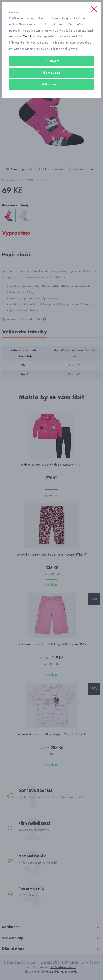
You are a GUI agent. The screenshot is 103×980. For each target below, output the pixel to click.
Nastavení (51, 73)
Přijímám (52, 61)
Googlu (27, 36)
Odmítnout (52, 84)
